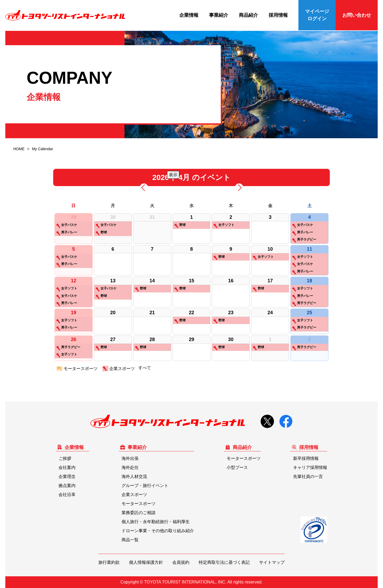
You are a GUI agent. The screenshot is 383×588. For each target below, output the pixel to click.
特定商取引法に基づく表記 (224, 562)
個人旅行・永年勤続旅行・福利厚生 (156, 522)
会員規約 (181, 562)
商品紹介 (248, 15)
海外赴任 (130, 467)
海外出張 (130, 458)
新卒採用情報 (306, 458)
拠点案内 (67, 486)
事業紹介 (219, 15)
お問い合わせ (357, 15)
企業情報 (189, 15)
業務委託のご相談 (139, 513)
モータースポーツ (77, 369)
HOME (19, 149)
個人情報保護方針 (146, 562)
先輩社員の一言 (308, 476)
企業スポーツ (119, 369)
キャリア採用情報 (310, 467)
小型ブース (237, 467)
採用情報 (278, 15)
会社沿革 (67, 495)
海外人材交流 (134, 476)
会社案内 (67, 467)
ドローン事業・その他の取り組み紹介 (158, 531)
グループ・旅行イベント (145, 486)
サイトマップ (272, 562)
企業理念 (67, 476)
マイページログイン (317, 15)
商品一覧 (130, 540)
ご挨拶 (65, 458)
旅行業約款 (109, 562)
